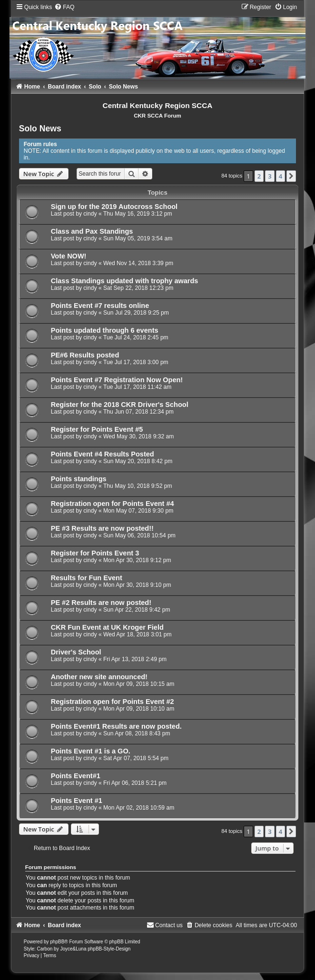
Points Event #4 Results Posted (103, 454)
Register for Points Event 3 (95, 553)
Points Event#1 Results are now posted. (116, 726)
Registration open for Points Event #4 (113, 504)
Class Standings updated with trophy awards (125, 281)
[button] (291, 176)
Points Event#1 (76, 776)
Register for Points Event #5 (97, 429)
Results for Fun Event (87, 578)
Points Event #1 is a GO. (91, 751)
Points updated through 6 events (105, 330)
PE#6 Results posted (85, 355)
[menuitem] (64, 7)
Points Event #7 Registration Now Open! (117, 380)
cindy (90, 214)
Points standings (79, 479)
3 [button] (270, 176)
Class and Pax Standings (92, 231)
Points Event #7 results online (100, 306)
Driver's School (76, 652)
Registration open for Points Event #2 (113, 702)
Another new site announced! (99, 677)
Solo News (40, 129)
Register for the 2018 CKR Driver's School (120, 405)
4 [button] (281, 176)
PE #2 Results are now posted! (101, 603)
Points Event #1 (77, 801)
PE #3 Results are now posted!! (102, 528)
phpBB (57, 942)
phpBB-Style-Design (109, 949)
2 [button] (259, 176)
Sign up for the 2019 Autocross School (114, 207)
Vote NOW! (69, 256)
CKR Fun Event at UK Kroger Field (107, 627)
